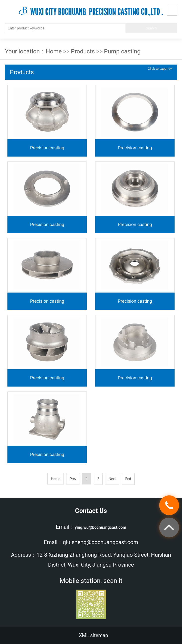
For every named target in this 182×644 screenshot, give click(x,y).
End (128, 479)
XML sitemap (93, 635)
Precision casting (47, 148)
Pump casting (122, 51)
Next (112, 479)
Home (54, 51)
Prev (73, 479)
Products (83, 51)
